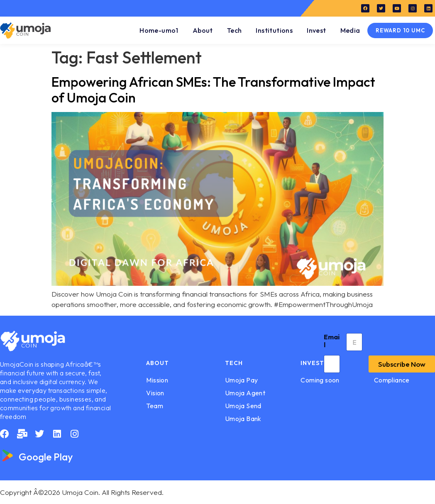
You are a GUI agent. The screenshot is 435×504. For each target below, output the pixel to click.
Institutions (274, 30)
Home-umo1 (159, 30)
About (203, 30)
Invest (316, 30)
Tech (235, 30)
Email (332, 341)
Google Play (46, 457)
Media (350, 30)
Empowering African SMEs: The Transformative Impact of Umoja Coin (213, 90)
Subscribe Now (402, 364)
